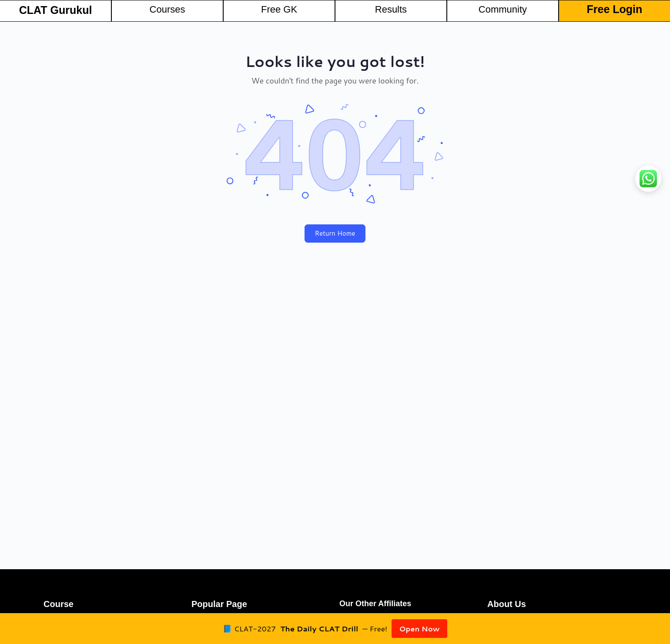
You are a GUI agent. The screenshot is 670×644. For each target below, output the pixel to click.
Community (503, 9)
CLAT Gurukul (56, 10)
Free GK (279, 9)
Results (391, 9)
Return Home (335, 233)
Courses (167, 9)
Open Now (419, 628)
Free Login (615, 9)
